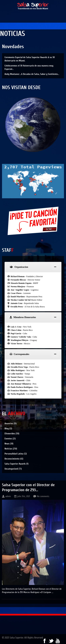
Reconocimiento (12, 459)
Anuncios (9, 423)
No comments (43, 496)
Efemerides (10, 434)
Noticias (8, 449)
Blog (7, 429)
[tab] (33, 267)
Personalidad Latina (14, 454)
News (7, 444)
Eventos (8, 439)
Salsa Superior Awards (15, 464)
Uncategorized (11, 469)
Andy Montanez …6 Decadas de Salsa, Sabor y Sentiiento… (32, 74)
